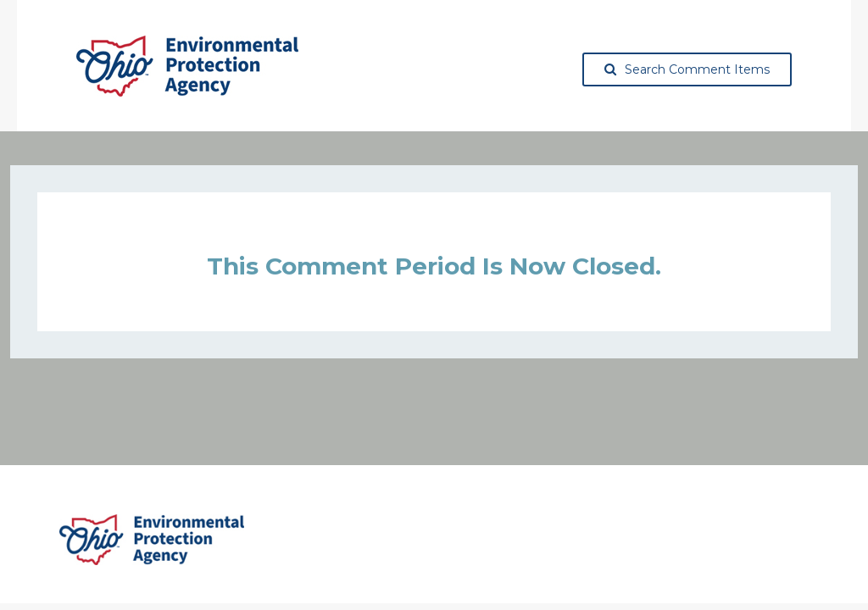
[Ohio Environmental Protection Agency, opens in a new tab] (187, 66)
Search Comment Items (687, 69)
